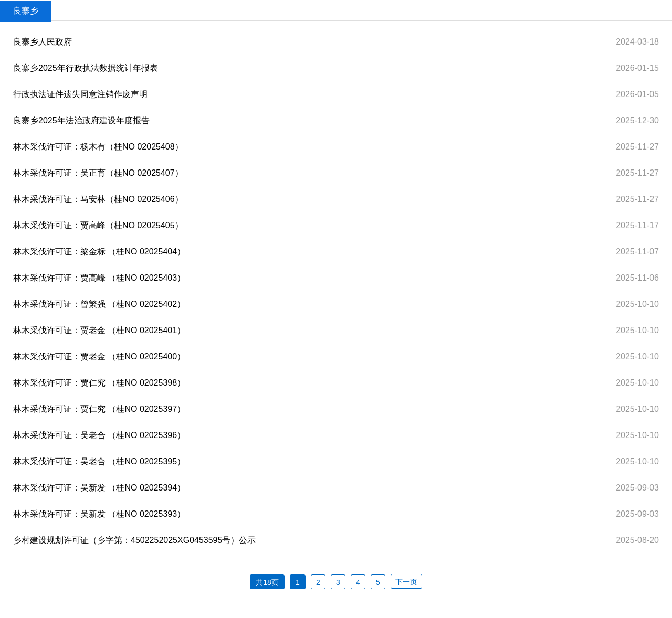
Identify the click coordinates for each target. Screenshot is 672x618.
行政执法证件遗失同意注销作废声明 (80, 94)
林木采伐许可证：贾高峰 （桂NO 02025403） (99, 278)
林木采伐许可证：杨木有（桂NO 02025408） (98, 147)
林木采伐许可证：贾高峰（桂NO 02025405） (98, 225)
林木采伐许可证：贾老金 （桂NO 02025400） (99, 356)
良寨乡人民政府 (43, 42)
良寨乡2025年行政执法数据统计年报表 (86, 68)
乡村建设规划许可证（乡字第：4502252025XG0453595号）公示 (134, 540)
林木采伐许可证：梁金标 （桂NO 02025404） (99, 252)
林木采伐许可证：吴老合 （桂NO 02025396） (99, 435)
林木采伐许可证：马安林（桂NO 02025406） (98, 199)
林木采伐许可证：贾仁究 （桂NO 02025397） (99, 409)
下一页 (406, 582)
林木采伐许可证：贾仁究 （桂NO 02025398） (99, 383)
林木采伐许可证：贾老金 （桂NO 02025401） (99, 330)
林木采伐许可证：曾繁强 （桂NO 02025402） (99, 304)
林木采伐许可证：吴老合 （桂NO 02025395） (99, 461)
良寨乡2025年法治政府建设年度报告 (81, 120)
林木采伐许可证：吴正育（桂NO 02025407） (98, 173)
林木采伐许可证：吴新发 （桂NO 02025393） (99, 514)
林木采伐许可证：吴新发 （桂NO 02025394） (99, 488)
